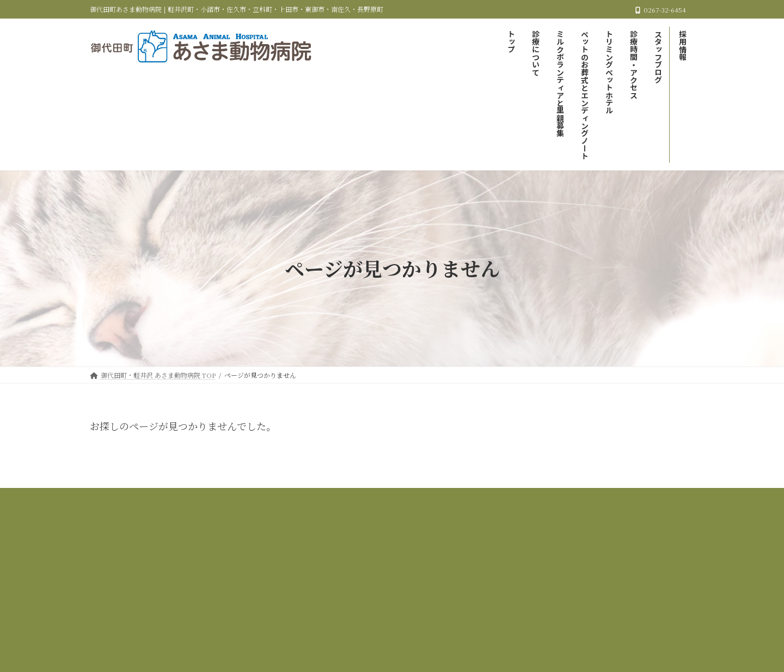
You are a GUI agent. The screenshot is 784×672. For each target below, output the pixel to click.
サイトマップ (490, 505)
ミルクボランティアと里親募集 (385, 498)
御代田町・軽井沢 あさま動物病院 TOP (179, 498)
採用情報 (436, 505)
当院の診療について (288, 498)
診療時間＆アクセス (304, 505)
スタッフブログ (378, 505)
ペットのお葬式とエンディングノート (507, 498)
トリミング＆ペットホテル (623, 498)
